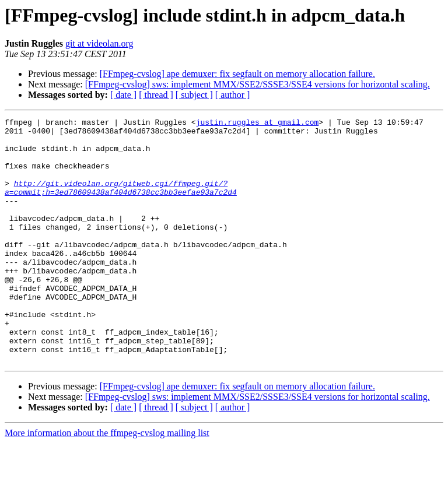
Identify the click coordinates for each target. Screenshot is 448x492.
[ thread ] (156, 95)
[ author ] (233, 95)
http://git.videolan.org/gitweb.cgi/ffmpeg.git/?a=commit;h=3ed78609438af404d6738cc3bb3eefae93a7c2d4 (121, 202)
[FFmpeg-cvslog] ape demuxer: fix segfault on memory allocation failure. (237, 74)
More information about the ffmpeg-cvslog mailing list (107, 482)
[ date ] (123, 95)
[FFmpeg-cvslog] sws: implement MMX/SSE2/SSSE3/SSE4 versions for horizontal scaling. (258, 84)
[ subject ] (194, 95)
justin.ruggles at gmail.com (258, 124)
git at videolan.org (99, 43)
